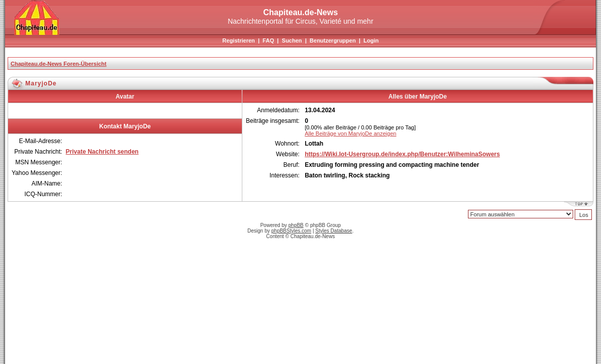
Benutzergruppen (333, 40)
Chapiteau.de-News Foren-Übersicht (58, 64)
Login (371, 40)
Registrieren (239, 40)
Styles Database (334, 231)
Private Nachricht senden (102, 152)
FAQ (268, 40)
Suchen (292, 40)
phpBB (296, 225)
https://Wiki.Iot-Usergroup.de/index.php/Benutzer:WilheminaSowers (402, 154)
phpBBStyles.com (291, 231)
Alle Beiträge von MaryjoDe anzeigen (350, 133)
